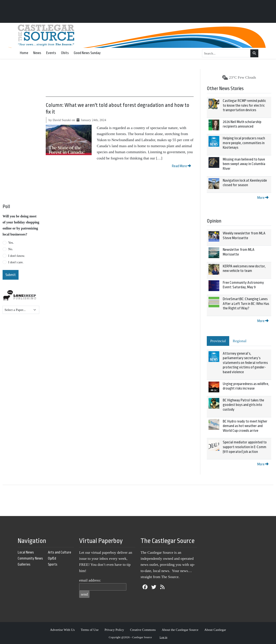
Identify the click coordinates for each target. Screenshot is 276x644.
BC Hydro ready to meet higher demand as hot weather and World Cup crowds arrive (245, 426)
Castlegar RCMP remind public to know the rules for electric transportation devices (244, 105)
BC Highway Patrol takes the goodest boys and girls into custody (243, 405)
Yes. (11, 243)
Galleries (24, 564)
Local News (26, 552)
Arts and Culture (60, 552)
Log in (163, 637)
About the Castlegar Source (180, 630)
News (37, 53)
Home (24, 53)
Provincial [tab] (218, 341)
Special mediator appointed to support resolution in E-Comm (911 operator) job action (245, 447)
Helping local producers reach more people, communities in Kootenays (244, 143)
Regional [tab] (240, 341)
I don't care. (16, 262)
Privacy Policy (114, 630)
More (263, 198)
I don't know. (17, 256)
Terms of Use (90, 630)
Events (51, 53)
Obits (65, 53)
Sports (53, 564)
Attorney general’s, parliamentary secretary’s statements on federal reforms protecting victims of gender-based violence (245, 363)
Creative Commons (143, 630)
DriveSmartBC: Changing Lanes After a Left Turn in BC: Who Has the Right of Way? (246, 304)
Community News (30, 558)
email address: (90, 580)
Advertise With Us (62, 630)
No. (11, 249)
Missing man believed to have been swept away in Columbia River (244, 164)
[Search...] (226, 53)
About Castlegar (215, 630)
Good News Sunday (87, 53)
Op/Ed (52, 558)
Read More (181, 166)
